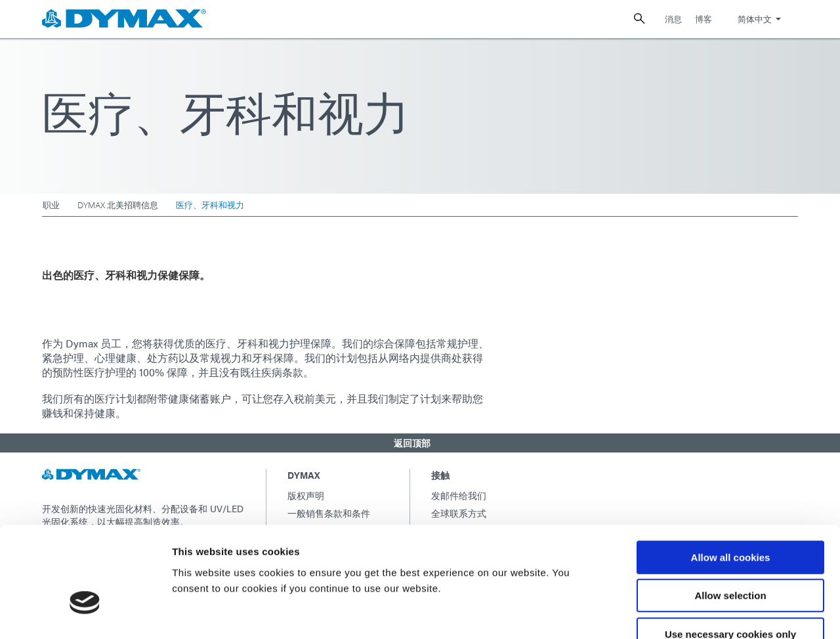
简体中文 (755, 19)
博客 (703, 19)
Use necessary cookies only (730, 555)
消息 (673, 19)
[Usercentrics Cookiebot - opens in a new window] (85, 613)
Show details (689, 613)
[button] (420, 443)
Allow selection (730, 517)
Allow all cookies (731, 478)
